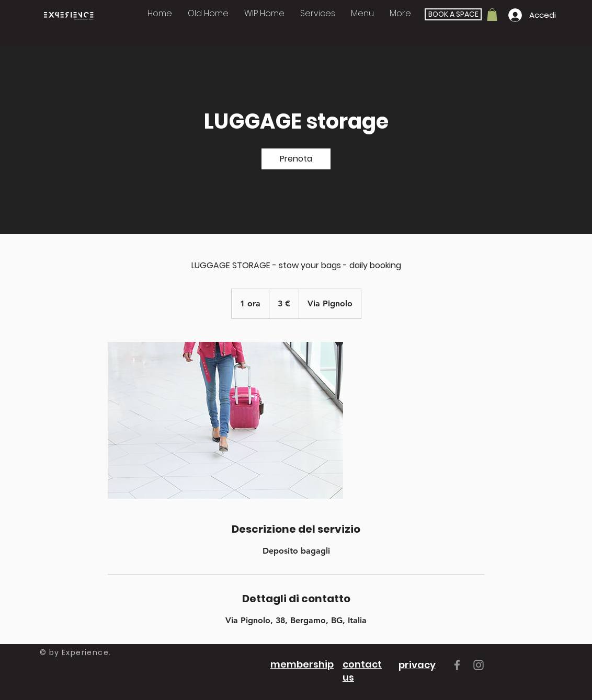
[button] (318, 13)
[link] (296, 159)
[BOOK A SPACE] (453, 14)
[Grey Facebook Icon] (457, 665)
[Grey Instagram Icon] (479, 665)
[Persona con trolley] (225, 420)
